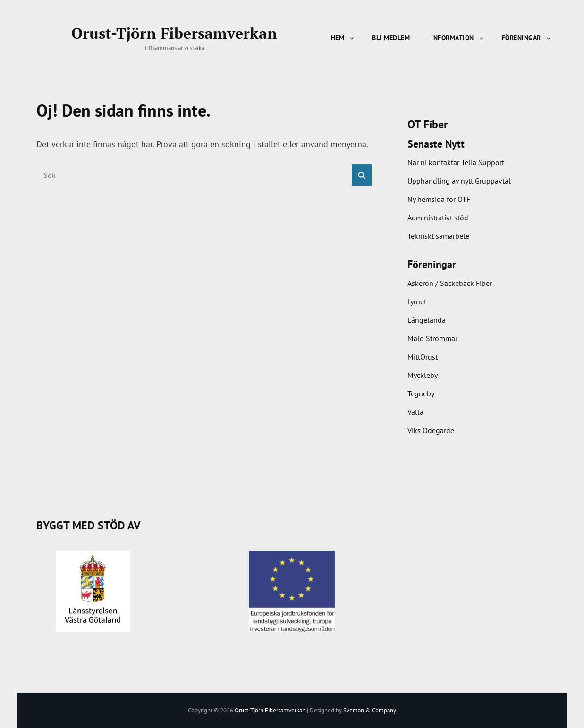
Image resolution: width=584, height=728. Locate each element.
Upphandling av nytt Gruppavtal (459, 181)
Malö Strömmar (432, 338)
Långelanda (427, 320)
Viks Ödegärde (431, 430)
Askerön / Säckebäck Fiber (450, 283)
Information (458, 38)
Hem (343, 38)
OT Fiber (427, 124)
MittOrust (423, 357)
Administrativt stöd (438, 218)
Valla (415, 412)
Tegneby (421, 393)
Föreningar (527, 38)
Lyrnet (417, 301)
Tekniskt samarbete (438, 236)
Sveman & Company (370, 710)
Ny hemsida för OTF (439, 199)
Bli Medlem (391, 38)
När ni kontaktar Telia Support (456, 162)
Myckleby (423, 375)
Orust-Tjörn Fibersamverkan (174, 33)
